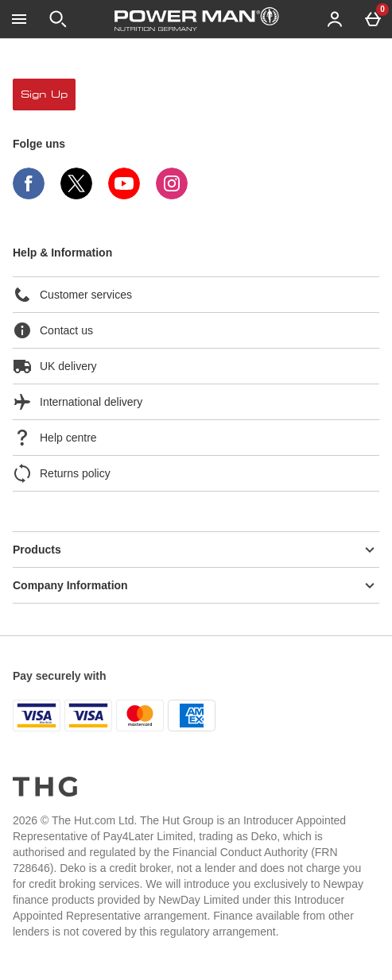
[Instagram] (172, 195)
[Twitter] (76, 195)
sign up (44, 95)
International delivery (78, 402)
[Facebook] (29, 195)
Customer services (72, 295)
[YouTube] (124, 195)
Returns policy (62, 473)
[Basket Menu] (373, 19)
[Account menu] (335, 19)
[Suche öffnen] (58, 19)
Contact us (53, 330)
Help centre (55, 438)
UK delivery (55, 366)
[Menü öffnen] (19, 19)
